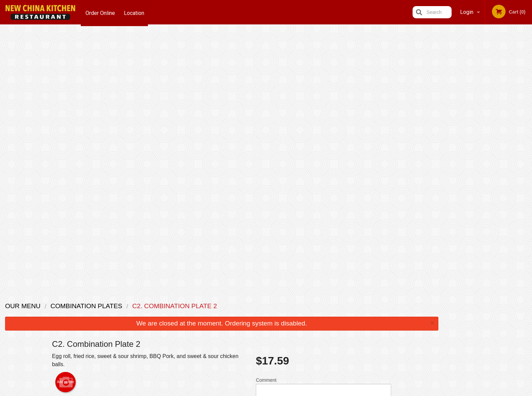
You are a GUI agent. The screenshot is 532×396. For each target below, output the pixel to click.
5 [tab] (503, 137)
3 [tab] (483, 137)
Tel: (373, 322)
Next (527, 94)
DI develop (276, 373)
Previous (449, 94)
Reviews (307, 306)
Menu (248, 306)
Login (467, 12)
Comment (324, 128)
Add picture (66, 121)
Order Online (100, 12)
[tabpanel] (488, 94)
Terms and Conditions (320, 314)
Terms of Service (277, 392)
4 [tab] (493, 137)
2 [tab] (473, 137)
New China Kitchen (130, 297)
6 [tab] (513, 137)
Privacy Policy (313, 322)
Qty (277, 156)
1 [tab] (462, 137)
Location (135, 12)
